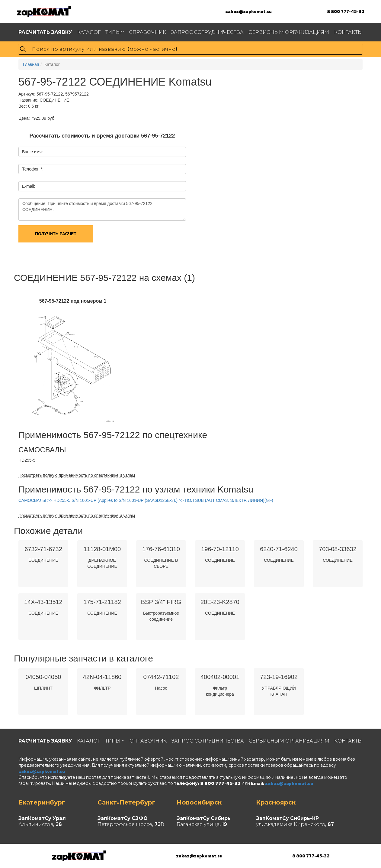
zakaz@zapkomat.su (248, 11)
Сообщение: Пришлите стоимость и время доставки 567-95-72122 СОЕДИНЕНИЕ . (102, 210)
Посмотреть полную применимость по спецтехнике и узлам (77, 475)
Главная (31, 64)
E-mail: (29, 186)
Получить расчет (56, 234)
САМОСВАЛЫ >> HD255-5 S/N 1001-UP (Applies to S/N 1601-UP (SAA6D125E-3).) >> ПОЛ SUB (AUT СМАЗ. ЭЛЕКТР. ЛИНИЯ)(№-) (146, 500)
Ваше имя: (32, 152)
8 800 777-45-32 (346, 11)
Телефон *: (33, 169)
